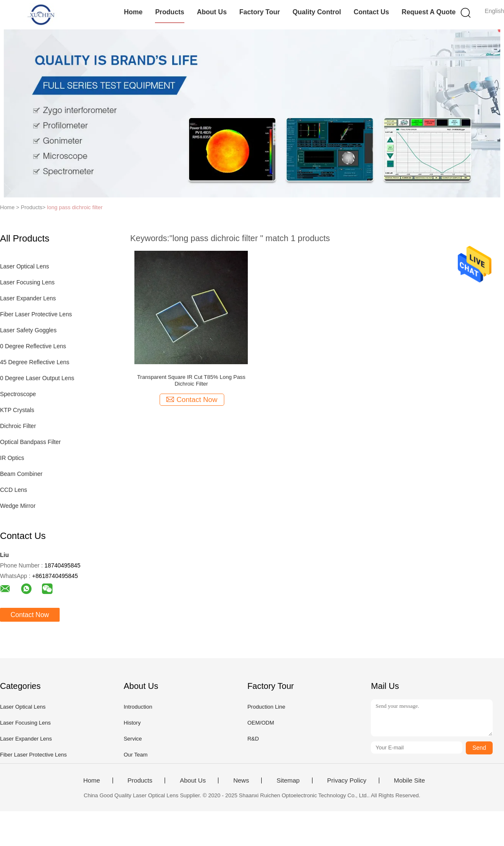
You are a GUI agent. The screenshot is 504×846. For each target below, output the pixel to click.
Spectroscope (18, 394)
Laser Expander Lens (28, 298)
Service (133, 739)
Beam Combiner (21, 474)
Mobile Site (409, 780)
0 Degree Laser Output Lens (37, 378)
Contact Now (30, 615)
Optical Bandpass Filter (30, 442)
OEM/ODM (261, 723)
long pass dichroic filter (75, 207)
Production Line (266, 707)
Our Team (135, 755)
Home (133, 12)
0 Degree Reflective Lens (33, 346)
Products (169, 12)
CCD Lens (14, 490)
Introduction (138, 707)
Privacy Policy (347, 780)
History (132, 723)
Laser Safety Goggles (28, 330)
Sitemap (288, 780)
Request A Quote (429, 12)
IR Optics (12, 458)
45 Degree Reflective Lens (35, 362)
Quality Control (317, 12)
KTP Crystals (17, 410)
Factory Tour (260, 12)
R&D (253, 739)
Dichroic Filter (18, 426)
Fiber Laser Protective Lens (36, 314)
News (241, 780)
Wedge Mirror (18, 506)
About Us (212, 12)
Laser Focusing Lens (27, 282)
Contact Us (371, 12)
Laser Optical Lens (25, 266)
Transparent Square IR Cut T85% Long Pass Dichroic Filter (191, 380)
